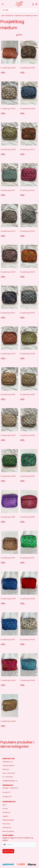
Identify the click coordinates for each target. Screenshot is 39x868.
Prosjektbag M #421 (27, 558)
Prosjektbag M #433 (27, 640)
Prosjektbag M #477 (8, 313)
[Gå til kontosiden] (33, 4)
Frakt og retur (7, 828)
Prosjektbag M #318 (8, 517)
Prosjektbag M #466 (28, 68)
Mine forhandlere (8, 831)
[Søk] (19, 10)
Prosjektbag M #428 (27, 599)
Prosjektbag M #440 (28, 680)
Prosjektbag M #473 (8, 231)
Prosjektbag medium (31, 16)
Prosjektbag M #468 (28, 109)
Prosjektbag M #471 (8, 190)
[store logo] (19, 4)
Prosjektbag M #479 (8, 354)
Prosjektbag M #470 (27, 149)
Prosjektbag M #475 (8, 272)
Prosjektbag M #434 (8, 680)
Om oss (5, 809)
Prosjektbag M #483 (8, 435)
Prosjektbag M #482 (27, 394)
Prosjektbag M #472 (27, 190)
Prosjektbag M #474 (27, 231)
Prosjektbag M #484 (28, 435)
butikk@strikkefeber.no (10, 781)
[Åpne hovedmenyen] (3, 4)
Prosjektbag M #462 (8, 68)
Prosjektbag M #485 (8, 476)
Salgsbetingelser (8, 820)
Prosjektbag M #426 (8, 599)
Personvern (6, 824)
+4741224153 (9, 777)
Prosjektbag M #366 (27, 517)
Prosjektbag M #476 (27, 272)
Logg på (5, 816)
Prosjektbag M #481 (8, 394)
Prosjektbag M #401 (8, 558)
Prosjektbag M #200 (27, 476)
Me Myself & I (10, 16)
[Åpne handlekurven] (36, 4)
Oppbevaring (19, 16)
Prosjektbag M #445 (8, 721)
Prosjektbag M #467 (8, 109)
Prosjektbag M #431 (8, 640)
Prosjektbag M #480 (28, 354)
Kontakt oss (6, 812)
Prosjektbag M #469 (8, 149)
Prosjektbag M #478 (27, 313)
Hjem (3, 16)
